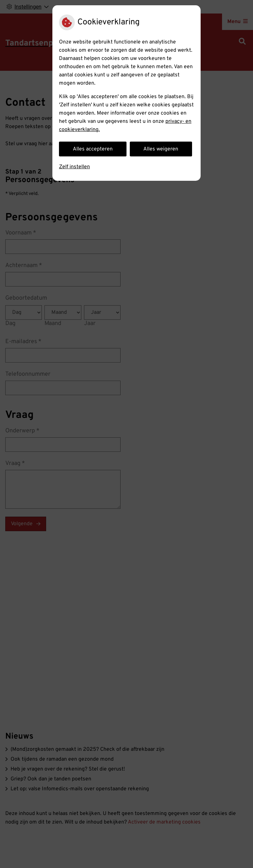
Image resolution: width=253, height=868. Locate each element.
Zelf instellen (74, 167)
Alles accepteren (93, 149)
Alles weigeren (161, 149)
